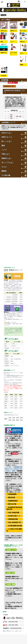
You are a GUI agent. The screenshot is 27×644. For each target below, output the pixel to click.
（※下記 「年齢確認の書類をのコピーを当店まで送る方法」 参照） (13, 469)
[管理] (26, 120)
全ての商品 (3, 15)
